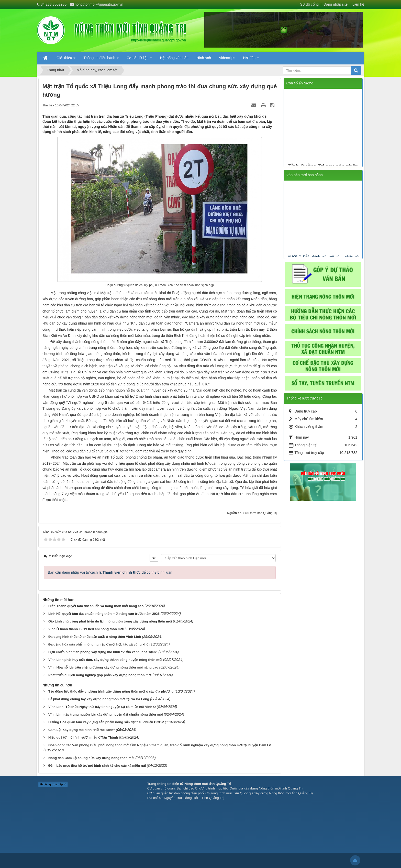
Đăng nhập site (335, 4)
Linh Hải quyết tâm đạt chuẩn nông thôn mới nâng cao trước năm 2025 (104, 614)
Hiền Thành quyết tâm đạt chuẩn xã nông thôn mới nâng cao (96, 606)
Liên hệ (358, 4)
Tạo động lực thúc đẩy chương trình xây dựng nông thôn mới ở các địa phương (111, 691)
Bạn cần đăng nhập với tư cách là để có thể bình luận (110, 572)
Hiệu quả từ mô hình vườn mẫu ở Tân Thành (83, 737)
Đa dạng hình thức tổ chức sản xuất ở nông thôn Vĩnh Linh (95, 637)
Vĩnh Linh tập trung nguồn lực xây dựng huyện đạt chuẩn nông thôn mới (106, 714)
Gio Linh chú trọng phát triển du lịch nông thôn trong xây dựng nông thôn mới (110, 621)
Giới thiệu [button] (66, 59)
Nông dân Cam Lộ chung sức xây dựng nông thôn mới (91, 758)
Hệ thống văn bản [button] (174, 58)
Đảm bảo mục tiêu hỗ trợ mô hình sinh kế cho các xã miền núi (97, 766)
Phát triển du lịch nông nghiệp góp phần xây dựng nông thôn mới (100, 675)
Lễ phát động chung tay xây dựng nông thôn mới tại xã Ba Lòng (99, 699)
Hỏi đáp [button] (251, 59)
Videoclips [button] (227, 58)
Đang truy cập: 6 (53, 784)
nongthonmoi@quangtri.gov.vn (99, 4)
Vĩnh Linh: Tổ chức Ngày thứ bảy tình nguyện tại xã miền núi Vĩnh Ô (102, 707)
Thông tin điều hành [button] (101, 59)
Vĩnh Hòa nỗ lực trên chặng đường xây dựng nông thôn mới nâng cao (103, 667)
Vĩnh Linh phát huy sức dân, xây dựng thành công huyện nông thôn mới (105, 660)
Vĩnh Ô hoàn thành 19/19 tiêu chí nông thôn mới (86, 629)
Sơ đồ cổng (309, 4)
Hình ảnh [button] (204, 58)
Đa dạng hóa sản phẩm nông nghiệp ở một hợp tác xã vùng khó (98, 644)
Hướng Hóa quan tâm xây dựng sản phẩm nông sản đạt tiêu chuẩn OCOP (106, 722)
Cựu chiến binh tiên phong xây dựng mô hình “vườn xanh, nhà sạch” (103, 652)
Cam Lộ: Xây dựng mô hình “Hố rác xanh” (82, 730)
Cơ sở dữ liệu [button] (139, 59)
